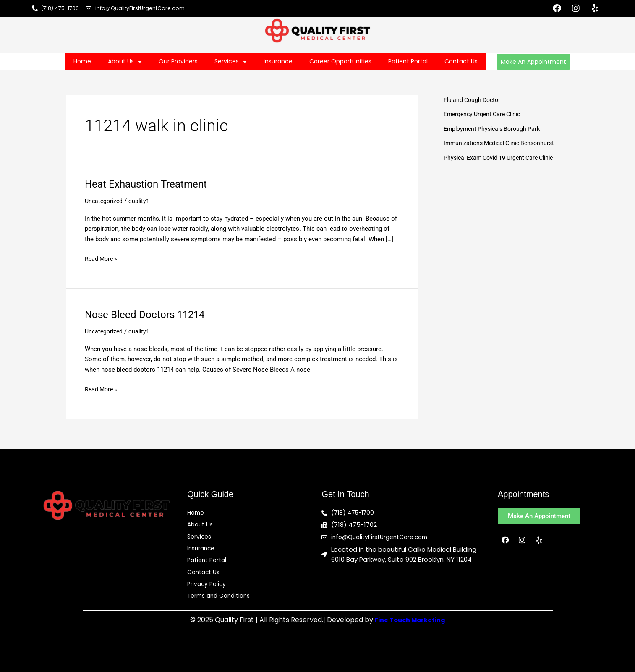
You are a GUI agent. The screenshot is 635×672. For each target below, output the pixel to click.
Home (82, 61)
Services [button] (231, 62)
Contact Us (461, 61)
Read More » (102, 258)
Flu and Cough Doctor (474, 100)
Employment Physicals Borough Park (495, 129)
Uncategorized (105, 201)
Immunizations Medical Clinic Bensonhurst (504, 143)
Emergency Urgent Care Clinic (485, 114)
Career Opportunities (340, 61)
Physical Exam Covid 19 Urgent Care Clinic (503, 158)
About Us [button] (125, 62)
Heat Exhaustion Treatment (151, 184)
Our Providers (178, 61)
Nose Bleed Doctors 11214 (150, 314)
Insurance (278, 61)
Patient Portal (408, 61)
